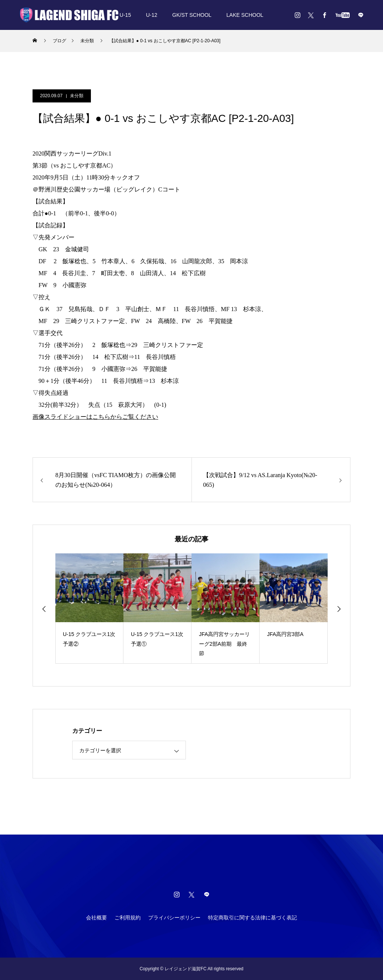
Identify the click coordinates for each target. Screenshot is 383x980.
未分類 (77, 96)
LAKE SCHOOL (245, 15)
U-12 (151, 15)
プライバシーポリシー (174, 918)
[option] (89, 609)
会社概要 (96, 918)
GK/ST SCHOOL (192, 15)
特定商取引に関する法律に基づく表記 (252, 918)
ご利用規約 (128, 918)
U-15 (125, 15)
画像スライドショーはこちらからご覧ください (95, 417)
